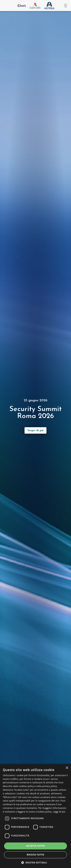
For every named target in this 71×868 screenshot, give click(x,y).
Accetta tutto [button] (35, 846)
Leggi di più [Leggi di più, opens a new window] (59, 812)
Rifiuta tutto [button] (35, 855)
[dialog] (35, 816)
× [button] (67, 768)
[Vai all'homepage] (35, 6)
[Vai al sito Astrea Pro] (49, 6)
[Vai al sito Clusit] (21, 6)
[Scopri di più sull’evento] (35, 430)
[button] (36, 862)
